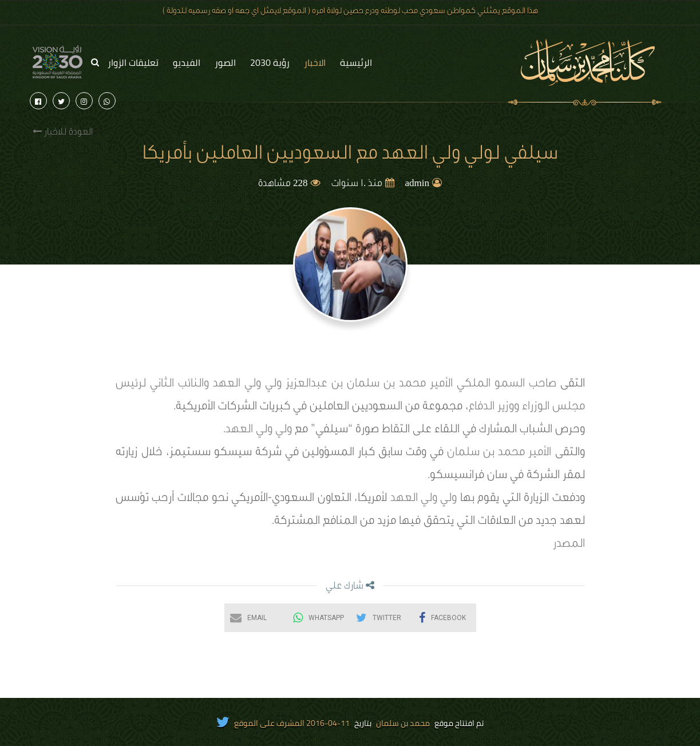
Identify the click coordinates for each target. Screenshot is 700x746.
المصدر (569, 545)
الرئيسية (356, 62)
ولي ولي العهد (260, 431)
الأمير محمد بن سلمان (499, 453)
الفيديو (187, 62)
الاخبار (315, 62)
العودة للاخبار (63, 132)
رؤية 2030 (270, 62)
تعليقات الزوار (133, 62)
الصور (225, 62)
